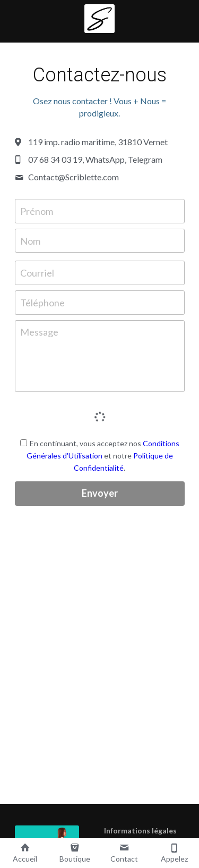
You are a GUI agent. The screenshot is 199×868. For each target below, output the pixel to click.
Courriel (37, 273)
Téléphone (42, 302)
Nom (30, 240)
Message (39, 332)
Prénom (37, 211)
